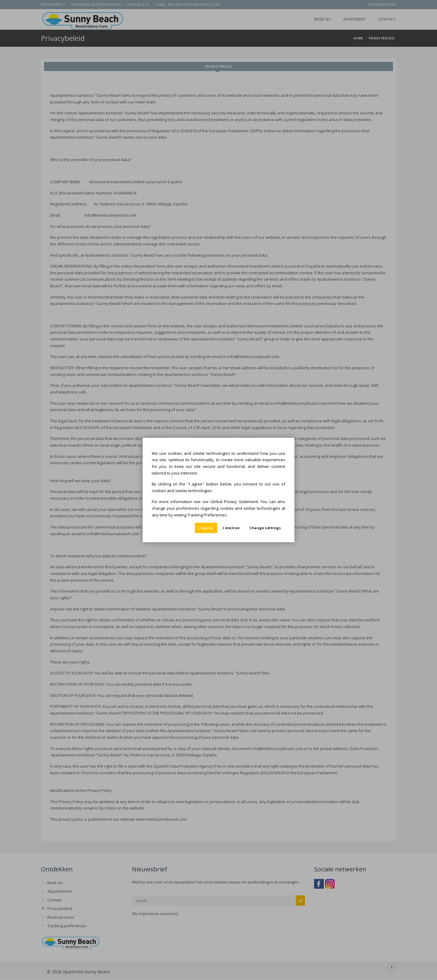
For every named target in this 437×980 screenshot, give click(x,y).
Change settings (265, 528)
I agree (206, 528)
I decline (231, 528)
